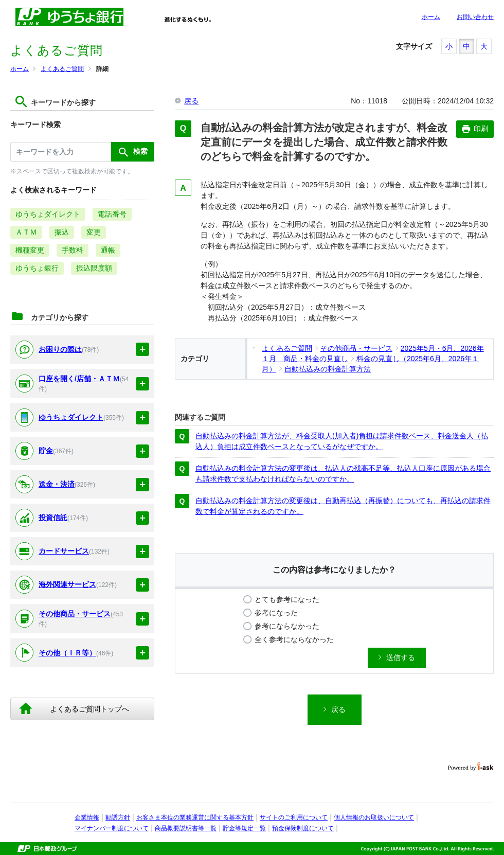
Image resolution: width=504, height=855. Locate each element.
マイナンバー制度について (112, 828)
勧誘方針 (118, 817)
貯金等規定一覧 (244, 828)
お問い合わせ (475, 17)
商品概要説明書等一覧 (186, 828)
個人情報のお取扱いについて (374, 817)
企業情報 (87, 817)
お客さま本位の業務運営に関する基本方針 (195, 817)
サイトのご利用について (294, 817)
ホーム (431, 17)
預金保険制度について (303, 828)
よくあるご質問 (62, 69)
